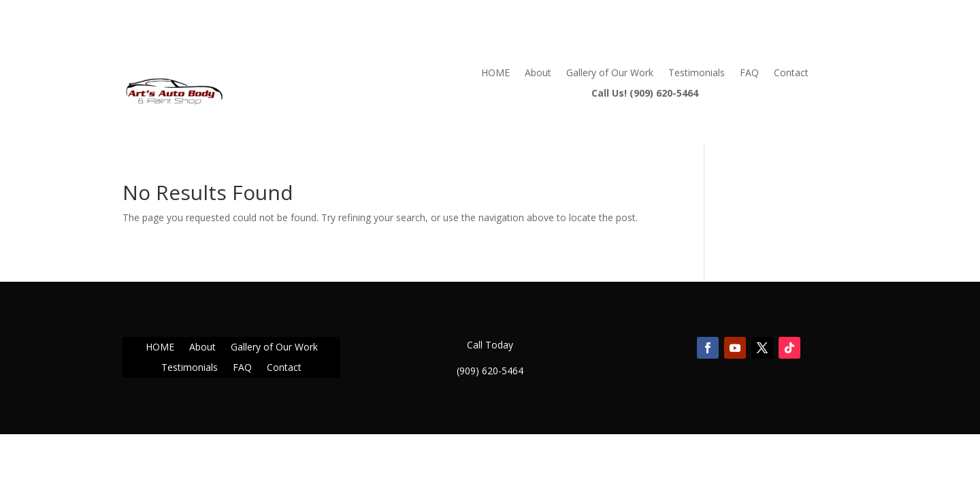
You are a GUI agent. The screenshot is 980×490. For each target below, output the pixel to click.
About (538, 73)
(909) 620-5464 (490, 371)
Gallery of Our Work (610, 73)
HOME (495, 73)
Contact (791, 73)
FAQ (749, 73)
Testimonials (697, 73)
